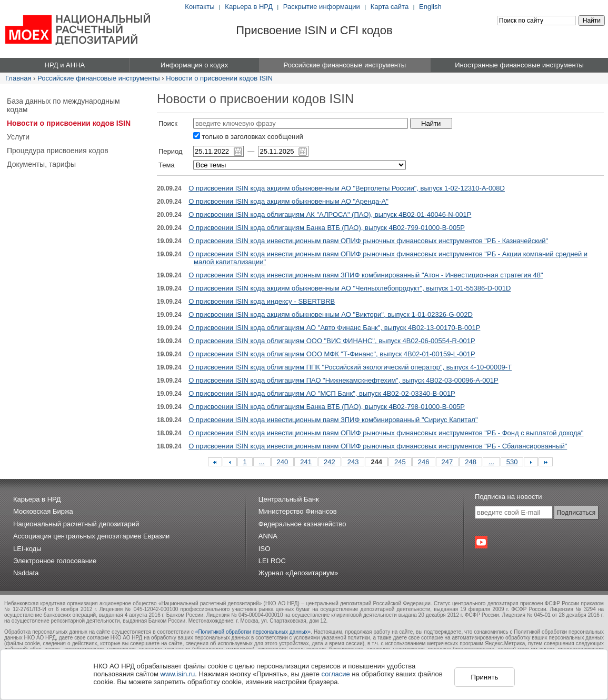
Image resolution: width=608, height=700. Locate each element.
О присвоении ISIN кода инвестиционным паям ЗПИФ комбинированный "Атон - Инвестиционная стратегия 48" (366, 275)
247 (447, 462)
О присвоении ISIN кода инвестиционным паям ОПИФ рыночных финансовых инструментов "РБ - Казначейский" (368, 241)
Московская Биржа (43, 511)
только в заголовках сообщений (248, 137)
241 (306, 462)
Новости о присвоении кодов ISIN (219, 78)
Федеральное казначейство (302, 524)
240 (283, 462)
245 (400, 462)
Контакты (200, 7)
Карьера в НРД (249, 7)
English (430, 7)
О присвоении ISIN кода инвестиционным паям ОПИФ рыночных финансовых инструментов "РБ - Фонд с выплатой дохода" (386, 433)
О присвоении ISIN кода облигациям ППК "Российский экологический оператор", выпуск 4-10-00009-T (350, 367)
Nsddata (26, 573)
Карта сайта (390, 7)
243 (353, 462)
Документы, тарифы (41, 164)
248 (471, 462)
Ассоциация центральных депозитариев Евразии (91, 536)
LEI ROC (272, 561)
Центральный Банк (289, 499)
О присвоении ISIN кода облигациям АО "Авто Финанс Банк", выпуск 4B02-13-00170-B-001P (334, 328)
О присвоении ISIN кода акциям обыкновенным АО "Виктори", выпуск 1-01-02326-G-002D (331, 314)
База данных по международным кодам (63, 105)
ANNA (268, 536)
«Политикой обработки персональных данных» (253, 632)
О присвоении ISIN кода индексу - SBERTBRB (262, 301)
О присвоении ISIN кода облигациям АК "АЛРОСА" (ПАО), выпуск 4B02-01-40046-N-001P (330, 214)
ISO (264, 549)
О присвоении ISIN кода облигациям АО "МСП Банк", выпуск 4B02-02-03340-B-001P (322, 393)
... (262, 462)
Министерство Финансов (298, 511)
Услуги (18, 137)
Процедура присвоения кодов (58, 151)
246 (424, 462)
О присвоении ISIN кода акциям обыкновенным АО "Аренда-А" (288, 201)
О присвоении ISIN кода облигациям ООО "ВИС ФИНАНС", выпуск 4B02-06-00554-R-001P (332, 341)
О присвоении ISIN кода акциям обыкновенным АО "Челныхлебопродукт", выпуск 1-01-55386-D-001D (350, 288)
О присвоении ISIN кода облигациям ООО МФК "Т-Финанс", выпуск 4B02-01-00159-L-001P (332, 354)
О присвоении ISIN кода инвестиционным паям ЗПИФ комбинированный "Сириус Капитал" (333, 420)
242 (330, 462)
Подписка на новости (509, 497)
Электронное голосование (55, 561)
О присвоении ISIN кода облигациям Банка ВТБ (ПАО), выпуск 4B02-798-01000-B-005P (327, 407)
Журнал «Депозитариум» (298, 573)
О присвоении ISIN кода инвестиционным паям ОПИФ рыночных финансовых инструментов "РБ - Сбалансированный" (378, 446)
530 (512, 462)
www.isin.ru (178, 674)
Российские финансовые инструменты (99, 78)
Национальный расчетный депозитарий (76, 524)
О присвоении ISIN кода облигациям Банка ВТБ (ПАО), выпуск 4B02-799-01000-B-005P (327, 228)
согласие (336, 674)
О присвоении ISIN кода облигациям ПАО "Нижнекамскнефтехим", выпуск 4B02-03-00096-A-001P (343, 380)
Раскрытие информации (322, 7)
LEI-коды (27, 549)
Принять (484, 677)
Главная (18, 78)
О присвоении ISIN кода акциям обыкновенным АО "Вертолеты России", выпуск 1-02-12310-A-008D (347, 188)
